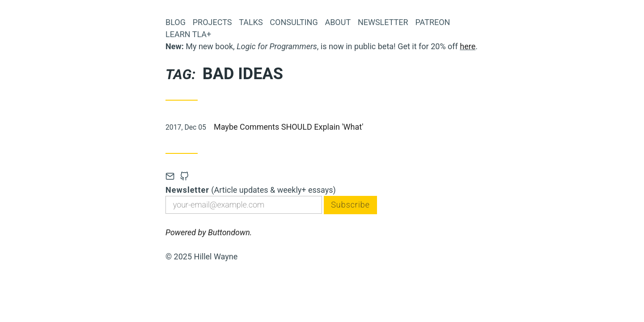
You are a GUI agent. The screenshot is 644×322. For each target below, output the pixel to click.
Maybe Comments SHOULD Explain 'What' (288, 127)
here (468, 46)
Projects (212, 22)
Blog (176, 22)
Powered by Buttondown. (209, 232)
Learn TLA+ (188, 34)
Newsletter (383, 22)
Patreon (432, 22)
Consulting (294, 22)
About (338, 22)
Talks (251, 22)
